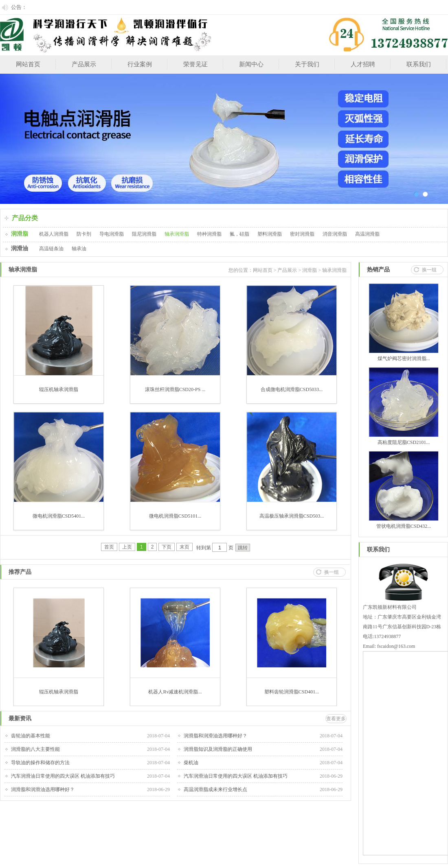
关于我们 (307, 64)
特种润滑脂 (209, 234)
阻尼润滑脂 (144, 234)
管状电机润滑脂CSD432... (404, 526)
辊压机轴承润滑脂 (59, 389)
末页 (184, 547)
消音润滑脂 (335, 234)
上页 (127, 547)
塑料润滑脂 (270, 234)
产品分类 (25, 218)
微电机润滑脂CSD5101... (175, 516)
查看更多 (336, 719)
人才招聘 (363, 64)
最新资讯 (20, 718)
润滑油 (20, 248)
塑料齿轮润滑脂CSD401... (292, 692)
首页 (109, 547)
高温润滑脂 (367, 234)
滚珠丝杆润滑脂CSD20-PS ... (175, 389)
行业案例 (140, 64)
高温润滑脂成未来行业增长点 (215, 789)
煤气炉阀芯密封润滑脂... (404, 359)
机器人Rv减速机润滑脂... (175, 692)
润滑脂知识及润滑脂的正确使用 (218, 749)
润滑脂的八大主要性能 (35, 749)
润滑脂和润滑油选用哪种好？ (215, 736)
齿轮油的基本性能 (31, 736)
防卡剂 (84, 234)
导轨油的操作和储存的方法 (40, 763)
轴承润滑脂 (177, 234)
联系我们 (419, 64)
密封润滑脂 (302, 234)
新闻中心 (251, 64)
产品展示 (84, 64)
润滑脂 (20, 234)
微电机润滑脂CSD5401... (59, 516)
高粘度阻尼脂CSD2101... (404, 442)
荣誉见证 (195, 64)
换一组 (332, 572)
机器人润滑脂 (54, 234)
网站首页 (28, 64)
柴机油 (191, 763)
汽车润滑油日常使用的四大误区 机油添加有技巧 (63, 776)
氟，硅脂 (239, 234)
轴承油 (79, 249)
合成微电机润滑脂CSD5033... (292, 389)
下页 (167, 547)
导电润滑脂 (112, 234)
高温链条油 (51, 249)
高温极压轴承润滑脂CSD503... (292, 516)
